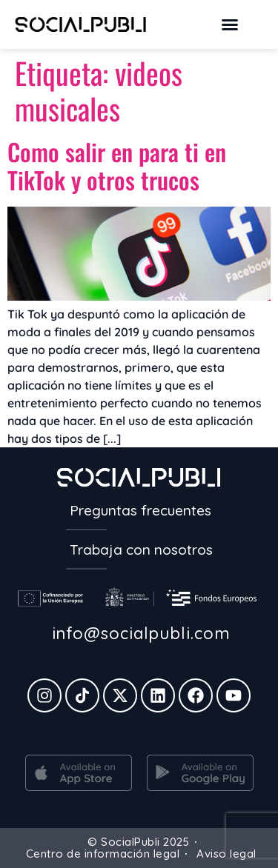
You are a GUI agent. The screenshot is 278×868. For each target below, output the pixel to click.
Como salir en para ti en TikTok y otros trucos (117, 166)
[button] (230, 24)
